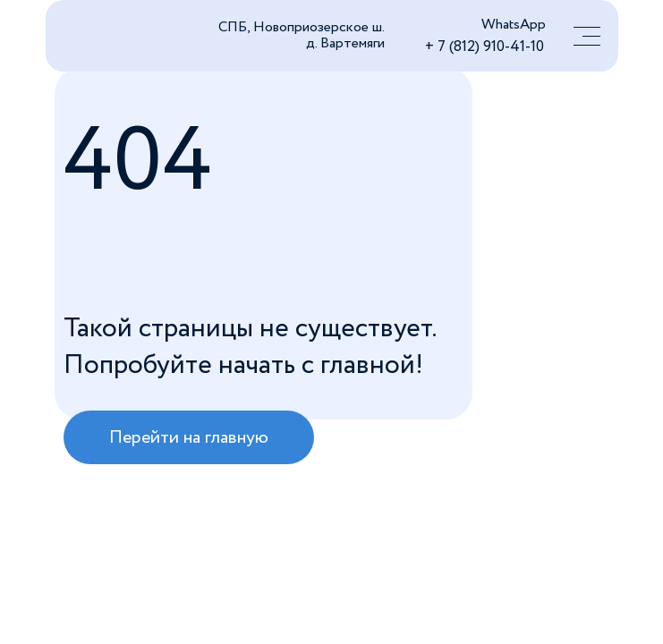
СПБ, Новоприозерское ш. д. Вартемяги (302, 35)
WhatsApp (514, 25)
